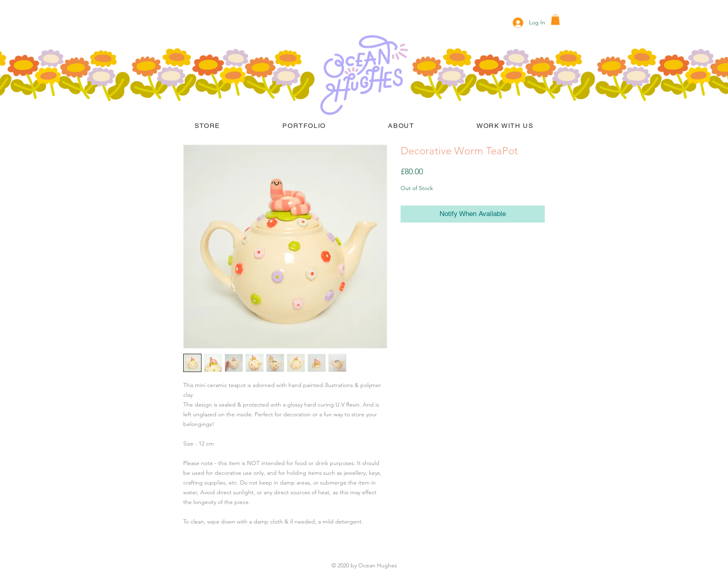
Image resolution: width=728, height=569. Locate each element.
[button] (555, 19)
